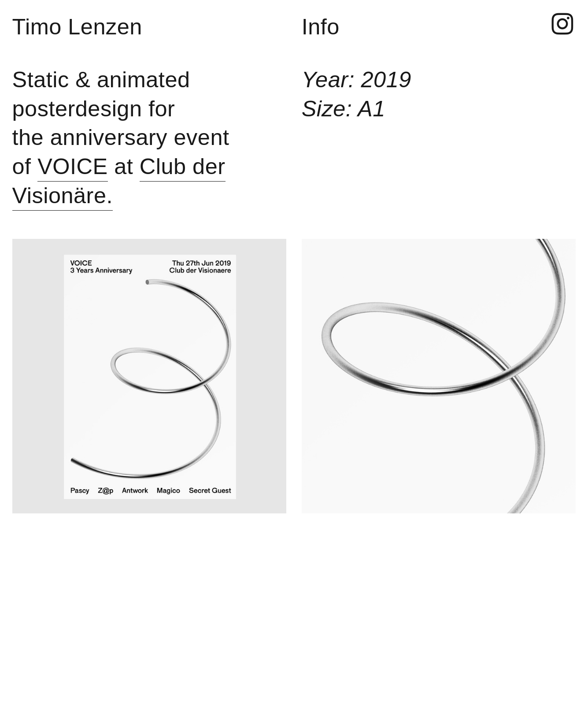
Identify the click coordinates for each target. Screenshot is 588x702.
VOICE (73, 166)
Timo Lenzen (77, 27)
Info (321, 27)
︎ (563, 25)
